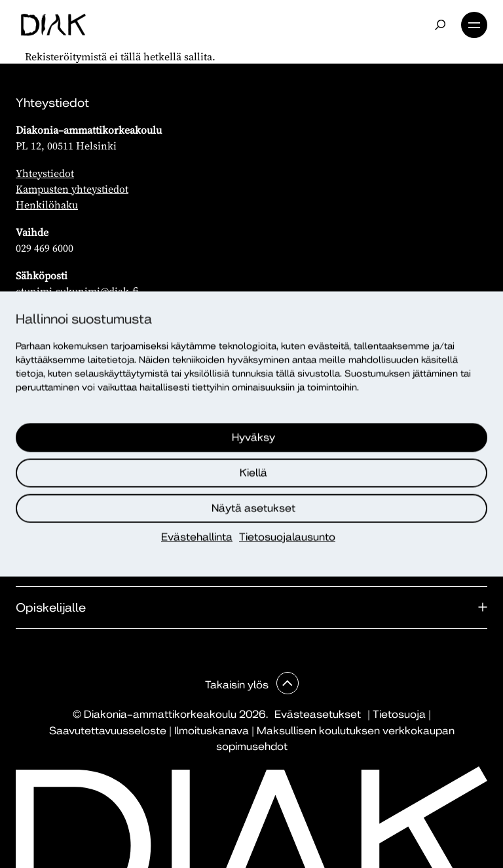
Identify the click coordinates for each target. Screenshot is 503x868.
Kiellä (253, 473)
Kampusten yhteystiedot (72, 189)
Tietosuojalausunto (287, 537)
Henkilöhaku (47, 205)
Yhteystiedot (45, 173)
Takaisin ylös (238, 685)
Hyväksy (253, 438)
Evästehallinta (197, 537)
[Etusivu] (53, 25)
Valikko (474, 25)
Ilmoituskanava (212, 731)
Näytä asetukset (253, 508)
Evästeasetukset (318, 714)
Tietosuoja (399, 714)
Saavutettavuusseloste (108, 731)
